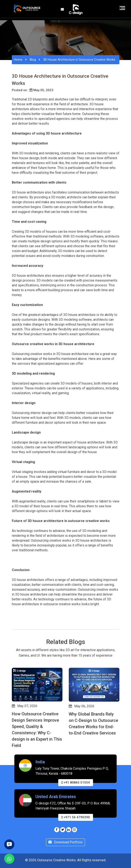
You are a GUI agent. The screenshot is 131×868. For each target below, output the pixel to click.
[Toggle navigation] (122, 8)
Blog (33, 60)
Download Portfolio (65, 842)
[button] (14, 768)
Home (18, 60)
